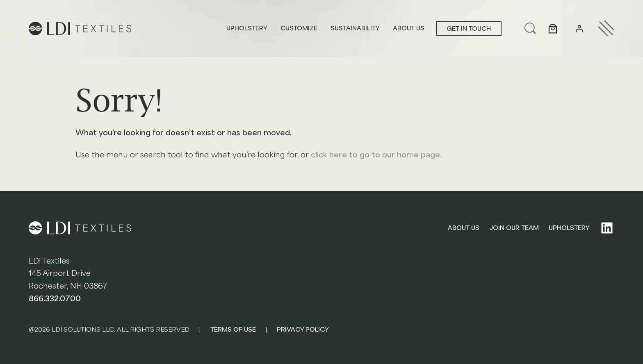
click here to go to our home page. (376, 155)
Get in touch (469, 29)
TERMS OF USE (233, 330)
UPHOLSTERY (569, 228)
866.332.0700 (55, 299)
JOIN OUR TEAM (514, 228)
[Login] (579, 28)
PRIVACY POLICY (303, 330)
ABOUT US (464, 228)
